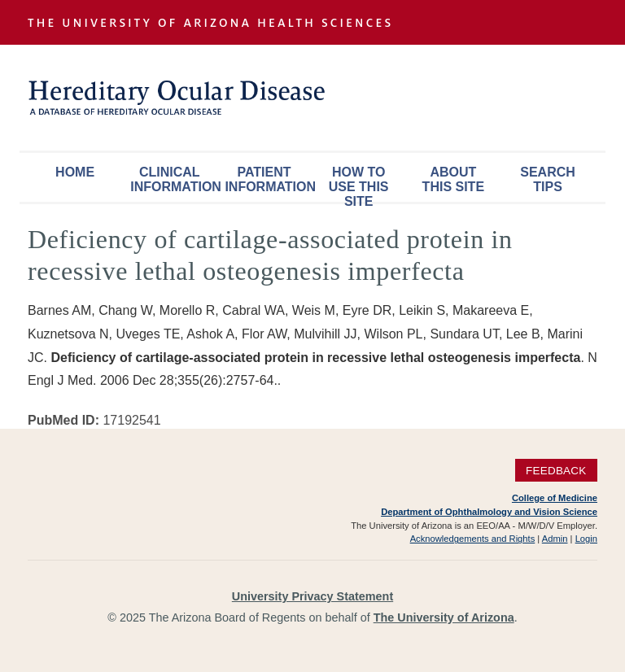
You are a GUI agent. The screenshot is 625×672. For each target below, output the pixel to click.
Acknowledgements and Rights (473, 539)
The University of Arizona (444, 617)
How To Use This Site (359, 183)
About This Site (453, 179)
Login (586, 539)
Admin (555, 539)
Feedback (556, 471)
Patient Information (268, 179)
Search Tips (548, 179)
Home (75, 172)
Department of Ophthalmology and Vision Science (489, 512)
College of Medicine (555, 498)
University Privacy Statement (312, 596)
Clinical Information (173, 179)
